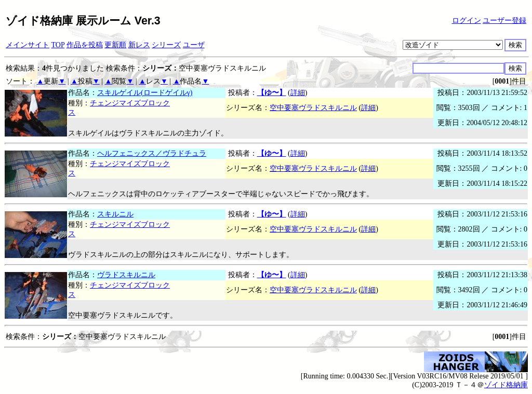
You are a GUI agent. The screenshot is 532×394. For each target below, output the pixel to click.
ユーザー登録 (504, 21)
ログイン (467, 21)
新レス (139, 45)
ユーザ (194, 45)
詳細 (298, 93)
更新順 (115, 45)
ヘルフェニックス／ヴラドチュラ (152, 153)
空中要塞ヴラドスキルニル (313, 108)
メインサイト (28, 45)
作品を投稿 (85, 45)
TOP (58, 45)
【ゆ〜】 (272, 93)
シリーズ (166, 45)
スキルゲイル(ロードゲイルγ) (145, 93)
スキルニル (115, 214)
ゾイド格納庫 (506, 385)
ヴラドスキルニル (126, 275)
